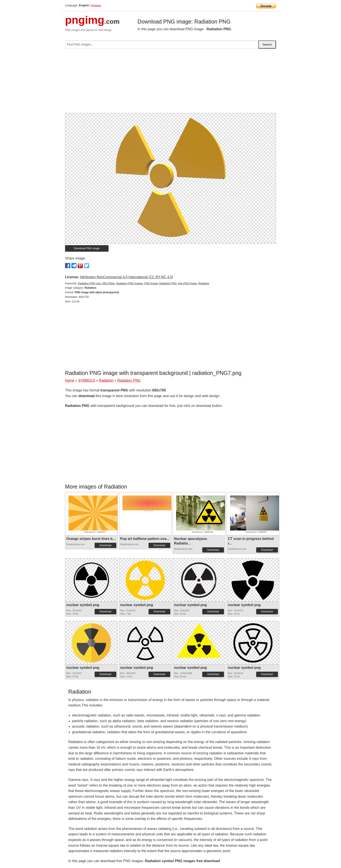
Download (105, 545)
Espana (96, 5)
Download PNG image (87, 248)
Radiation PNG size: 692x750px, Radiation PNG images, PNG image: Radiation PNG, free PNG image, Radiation (144, 283)
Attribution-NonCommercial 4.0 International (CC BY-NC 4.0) (126, 277)
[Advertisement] (170, 83)
